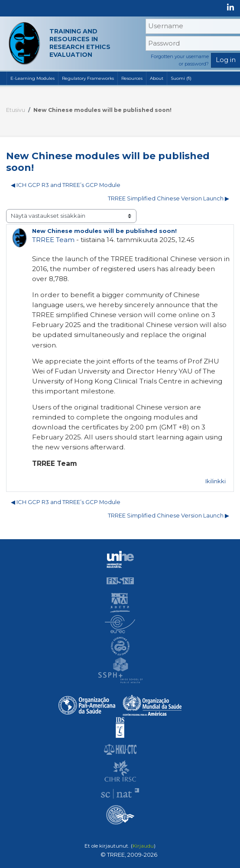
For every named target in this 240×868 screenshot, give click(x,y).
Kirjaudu (143, 846)
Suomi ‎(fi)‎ (181, 78)
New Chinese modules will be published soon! (102, 110)
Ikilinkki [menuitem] (216, 481)
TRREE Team (53, 240)
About (157, 78)
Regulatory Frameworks (88, 78)
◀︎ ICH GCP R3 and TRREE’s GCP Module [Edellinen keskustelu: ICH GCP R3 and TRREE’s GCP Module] (66, 185)
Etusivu (16, 110)
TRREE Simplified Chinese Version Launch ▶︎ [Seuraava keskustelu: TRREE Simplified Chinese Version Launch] (169, 198)
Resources (132, 78)
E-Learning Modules (32, 78)
